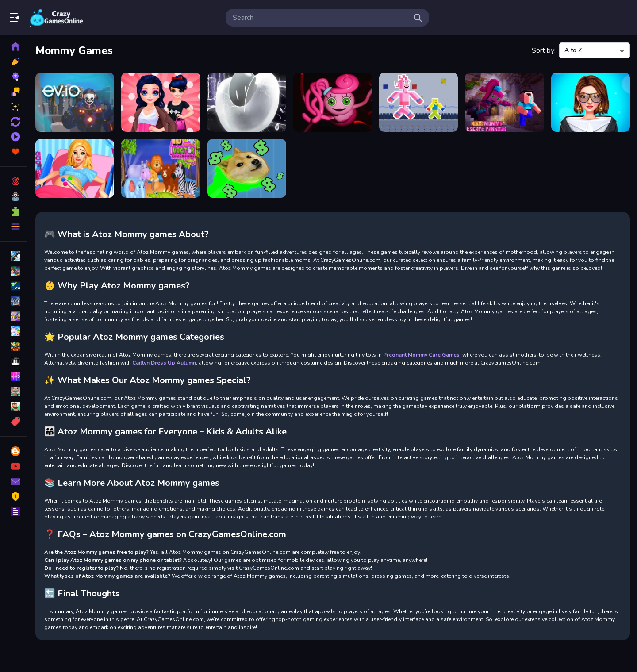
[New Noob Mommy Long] (418, 102)
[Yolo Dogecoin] (247, 169)
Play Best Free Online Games (57, 18)
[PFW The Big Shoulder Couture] (591, 102)
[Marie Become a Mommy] (161, 102)
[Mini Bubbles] (247, 102)
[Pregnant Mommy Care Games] (75, 169)
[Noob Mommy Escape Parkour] (504, 102)
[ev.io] (75, 102)
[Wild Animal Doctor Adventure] (161, 169)
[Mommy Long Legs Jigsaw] (333, 102)
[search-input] (320, 18)
